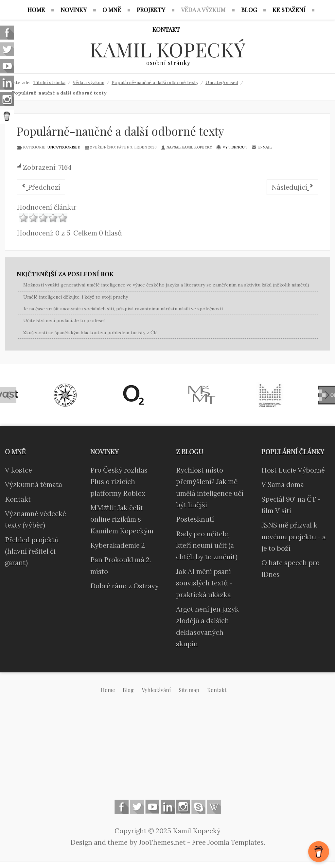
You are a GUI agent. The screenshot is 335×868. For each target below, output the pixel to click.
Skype (198, 807)
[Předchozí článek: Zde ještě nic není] (41, 187)
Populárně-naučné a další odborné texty (120, 131)
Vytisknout (232, 147)
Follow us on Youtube (152, 807)
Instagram (183, 807)
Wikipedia (214, 807)
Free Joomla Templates (228, 842)
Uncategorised (64, 147)
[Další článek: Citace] (292, 187)
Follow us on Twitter (137, 807)
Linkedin (168, 807)
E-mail (262, 147)
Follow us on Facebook (122, 807)
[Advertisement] (167, 752)
